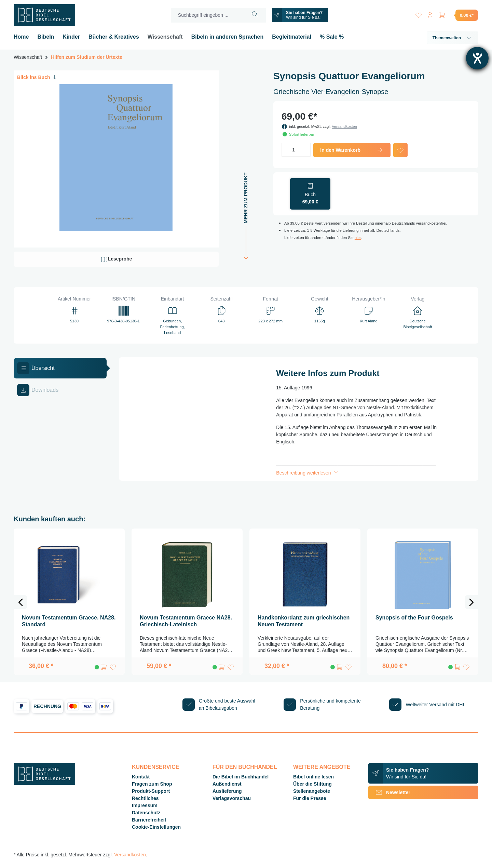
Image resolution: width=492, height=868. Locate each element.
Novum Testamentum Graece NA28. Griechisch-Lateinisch (186, 621)
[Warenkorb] (458, 15)
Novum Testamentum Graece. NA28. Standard (69, 621)
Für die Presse (310, 798)
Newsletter (389, 792)
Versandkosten (344, 126)
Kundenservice (155, 767)
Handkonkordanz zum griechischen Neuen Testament (304, 621)
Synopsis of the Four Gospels (414, 618)
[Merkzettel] (418, 14)
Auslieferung (227, 791)
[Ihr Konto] (430, 14)
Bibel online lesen (313, 777)
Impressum (145, 805)
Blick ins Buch (37, 77)
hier (358, 238)
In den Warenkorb (352, 150)
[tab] (60, 368)
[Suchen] (254, 15)
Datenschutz (146, 813)
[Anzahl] (296, 150)
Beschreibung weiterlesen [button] (308, 473)
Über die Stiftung (312, 784)
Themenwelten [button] (453, 38)
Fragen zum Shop (152, 784)
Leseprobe (116, 259)
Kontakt (141, 777)
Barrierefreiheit (149, 820)
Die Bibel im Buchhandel (241, 777)
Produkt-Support (151, 791)
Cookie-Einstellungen (156, 827)
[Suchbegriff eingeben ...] (207, 15)
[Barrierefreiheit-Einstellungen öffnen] (477, 58)
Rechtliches (145, 798)
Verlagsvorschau (232, 798)
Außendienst (227, 784)
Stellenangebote (312, 791)
